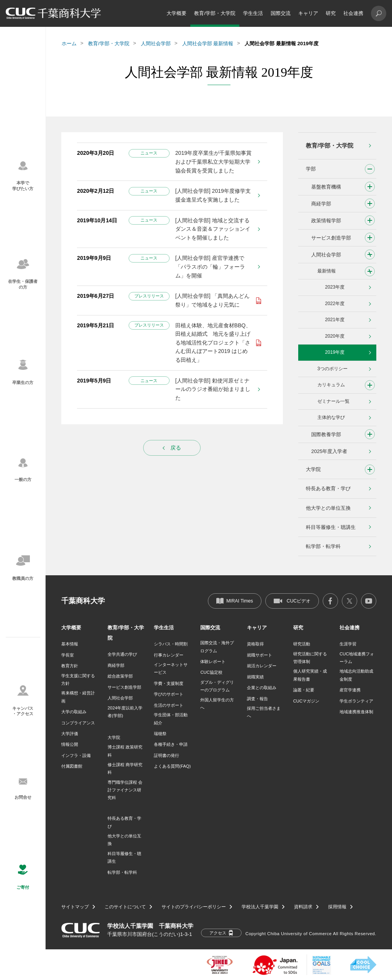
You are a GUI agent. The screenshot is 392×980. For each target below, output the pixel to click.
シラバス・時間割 (171, 644)
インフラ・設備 (76, 755)
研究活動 (302, 644)
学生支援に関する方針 (78, 680)
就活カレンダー (262, 666)
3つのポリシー (332, 369)
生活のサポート (169, 705)
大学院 (313, 469)
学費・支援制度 (169, 683)
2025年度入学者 (329, 451)
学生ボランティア (356, 701)
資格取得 (255, 644)
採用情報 (337, 907)
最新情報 (327, 271)
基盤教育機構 (326, 187)
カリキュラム (331, 385)
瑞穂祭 (160, 734)
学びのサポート (169, 694)
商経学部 (321, 204)
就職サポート (260, 655)
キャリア (308, 13)
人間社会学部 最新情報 (208, 44)
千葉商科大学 (83, 601)
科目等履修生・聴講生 (331, 527)
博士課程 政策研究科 (125, 751)
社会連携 (353, 13)
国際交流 (281, 13)
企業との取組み (262, 688)
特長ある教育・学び (328, 488)
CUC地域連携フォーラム (357, 658)
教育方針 (70, 666)
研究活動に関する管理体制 (310, 658)
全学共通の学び (122, 654)
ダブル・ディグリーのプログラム (217, 686)
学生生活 (253, 13)
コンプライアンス (78, 723)
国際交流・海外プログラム (217, 647)
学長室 (68, 655)
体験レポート (213, 662)
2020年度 (335, 336)
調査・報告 (257, 699)
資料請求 (303, 907)
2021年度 (335, 320)
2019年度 (335, 352)
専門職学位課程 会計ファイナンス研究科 (125, 790)
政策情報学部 (326, 221)
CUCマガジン (306, 701)
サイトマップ (75, 907)
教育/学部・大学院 (215, 13)
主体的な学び (331, 417)
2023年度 (335, 287)
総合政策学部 (120, 676)
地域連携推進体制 (356, 712)
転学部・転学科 (323, 546)
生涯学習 (348, 644)
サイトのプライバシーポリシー (194, 907)
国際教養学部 (326, 434)
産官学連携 (350, 690)
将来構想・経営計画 (78, 697)
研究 (331, 13)
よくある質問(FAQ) (172, 766)
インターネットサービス (171, 668)
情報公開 (70, 744)
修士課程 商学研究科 (125, 768)
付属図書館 (72, 766)
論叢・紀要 (304, 690)
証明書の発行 (167, 755)
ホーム (69, 44)
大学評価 (70, 734)
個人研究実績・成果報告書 (310, 675)
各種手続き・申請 (171, 744)
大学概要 (176, 13)
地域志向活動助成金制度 (356, 675)
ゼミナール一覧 (333, 401)
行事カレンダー (169, 655)
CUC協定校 (211, 672)
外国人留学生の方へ (217, 704)
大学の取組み (74, 712)
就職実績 (255, 677)
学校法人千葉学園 (260, 907)
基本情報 (70, 644)
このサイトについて (125, 907)
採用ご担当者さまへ (264, 712)
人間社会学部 (156, 44)
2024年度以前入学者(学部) (125, 712)
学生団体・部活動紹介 (171, 719)
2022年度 (335, 304)
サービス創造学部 (331, 238)
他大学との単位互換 (328, 508)
